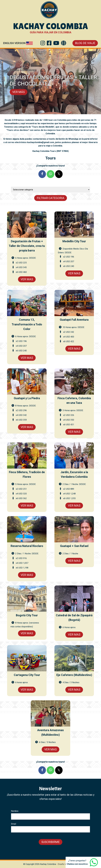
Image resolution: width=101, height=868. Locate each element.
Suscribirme (50, 842)
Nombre (15, 811)
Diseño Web (63, 864)
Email (14, 824)
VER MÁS (19, 92)
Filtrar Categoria (51, 198)
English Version (14, 43)
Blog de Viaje (85, 43)
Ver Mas (27, 279)
